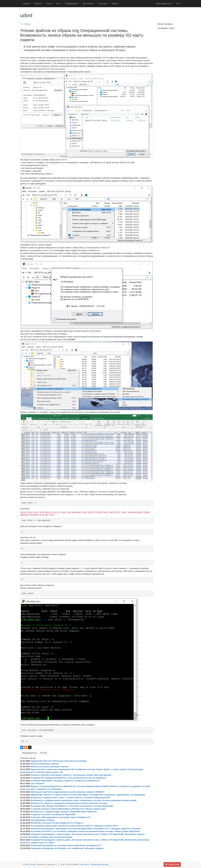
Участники (103, 4)
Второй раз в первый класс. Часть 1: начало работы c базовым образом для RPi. (71, 798)
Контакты (85, 864)
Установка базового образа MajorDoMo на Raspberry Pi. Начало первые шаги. (68, 809)
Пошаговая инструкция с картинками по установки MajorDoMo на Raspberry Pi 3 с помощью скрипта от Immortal (86, 829)
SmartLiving (172, 864)
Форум (115, 4)
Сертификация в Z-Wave (42, 820)
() (44, 753)
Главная (26, 4)
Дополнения (88, 4)
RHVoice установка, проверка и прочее (50, 767)
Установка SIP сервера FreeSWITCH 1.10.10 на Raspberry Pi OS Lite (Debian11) (68, 778)
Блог (59, 4)
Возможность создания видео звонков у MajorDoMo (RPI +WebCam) (64, 812)
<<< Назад (25, 24)
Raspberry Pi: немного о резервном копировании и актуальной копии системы (69, 803)
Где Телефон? (37, 783)
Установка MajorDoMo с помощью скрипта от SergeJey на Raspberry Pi (65, 781)
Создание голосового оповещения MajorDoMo (53, 814)
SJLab (32, 864)
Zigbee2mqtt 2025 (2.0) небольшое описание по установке (59, 761)
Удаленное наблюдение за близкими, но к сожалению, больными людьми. (67, 848)
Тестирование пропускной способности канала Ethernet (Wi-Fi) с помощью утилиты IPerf (74, 826)
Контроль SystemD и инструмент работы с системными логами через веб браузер (71, 775)
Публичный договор (100, 864)
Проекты (38, 4)
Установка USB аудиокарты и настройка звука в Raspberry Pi (60, 817)
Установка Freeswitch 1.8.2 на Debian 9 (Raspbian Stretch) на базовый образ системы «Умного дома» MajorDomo (85, 831)
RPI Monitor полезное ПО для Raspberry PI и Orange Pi (57, 823)
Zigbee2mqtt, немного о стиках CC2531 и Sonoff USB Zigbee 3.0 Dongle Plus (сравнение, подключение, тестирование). (88, 795)
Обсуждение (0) (29, 753)
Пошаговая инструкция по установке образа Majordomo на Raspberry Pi (66, 845)
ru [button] (178, 4)
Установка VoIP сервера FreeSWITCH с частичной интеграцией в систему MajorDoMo (72, 806)
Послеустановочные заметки (45, 764)
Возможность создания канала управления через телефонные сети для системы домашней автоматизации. (84, 800)
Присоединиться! (164, 4)
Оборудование (72, 4)
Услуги (49, 4)
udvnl (172, 28)
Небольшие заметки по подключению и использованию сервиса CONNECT (67, 792)
